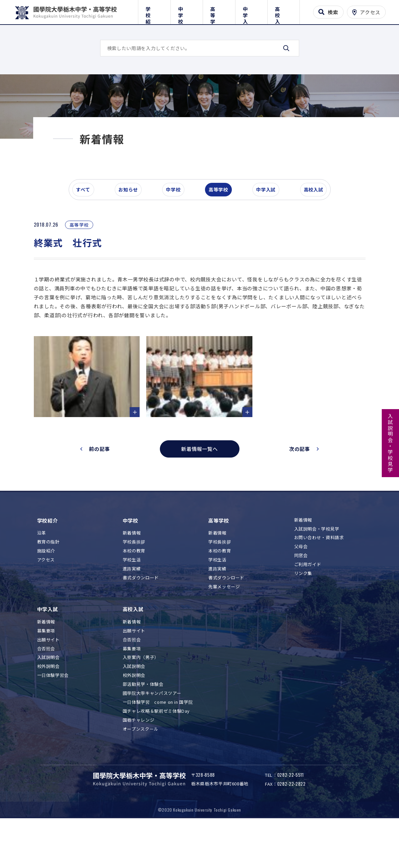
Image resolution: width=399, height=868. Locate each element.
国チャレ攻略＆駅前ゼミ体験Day (156, 750)
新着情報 (132, 572)
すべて (87, 230)
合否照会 (46, 687)
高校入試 (284, 11)
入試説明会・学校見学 (391, 443)
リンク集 (303, 612)
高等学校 (219, 11)
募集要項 (46, 669)
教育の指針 (48, 581)
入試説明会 (48, 696)
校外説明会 (48, 705)
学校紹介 (154, 11)
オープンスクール (141, 768)
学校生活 (132, 598)
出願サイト (48, 678)
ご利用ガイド (308, 603)
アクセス (46, 598)
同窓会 (301, 594)
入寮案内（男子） (141, 696)
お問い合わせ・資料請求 (319, 577)
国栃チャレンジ (139, 759)
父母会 (301, 585)
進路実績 (132, 607)
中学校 (187, 11)
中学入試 (252, 11)
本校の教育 (134, 589)
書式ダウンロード (141, 616)
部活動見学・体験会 (143, 723)
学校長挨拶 (134, 581)
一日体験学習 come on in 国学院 (158, 741)
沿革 (42, 572)
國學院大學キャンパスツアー (152, 732)
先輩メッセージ (224, 625)
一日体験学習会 (53, 714)
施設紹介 (46, 589)
